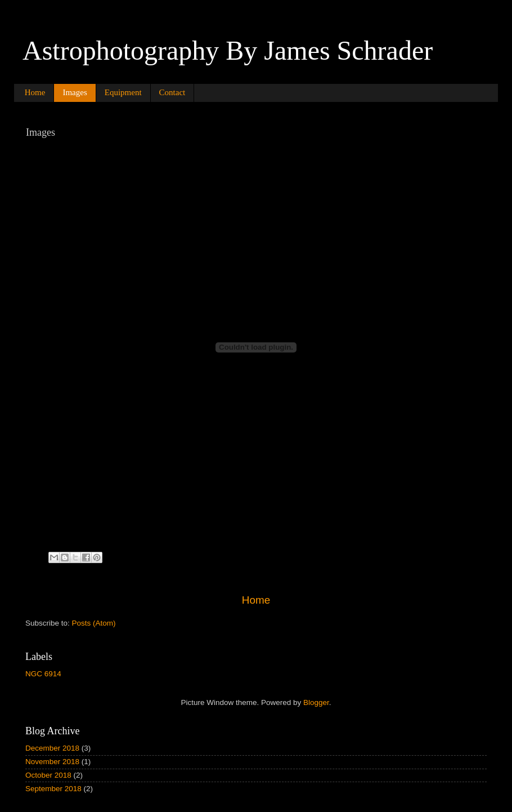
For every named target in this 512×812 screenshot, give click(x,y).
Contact (172, 92)
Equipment (123, 92)
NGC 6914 (43, 674)
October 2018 (48, 775)
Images (75, 92)
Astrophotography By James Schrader (228, 50)
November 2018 (52, 762)
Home (35, 92)
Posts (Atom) (94, 623)
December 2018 (52, 748)
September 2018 (53, 789)
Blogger (316, 702)
